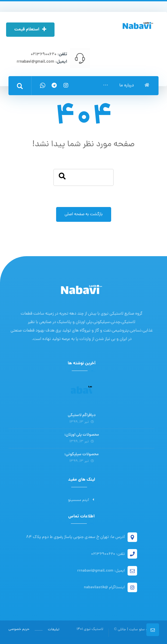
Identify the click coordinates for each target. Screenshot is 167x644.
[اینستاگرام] (66, 85)
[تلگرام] (54, 85)
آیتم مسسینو (82, 500)
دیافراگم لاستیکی (82, 415)
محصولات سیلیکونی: (82, 455)
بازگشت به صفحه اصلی (84, 215)
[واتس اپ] (43, 85)
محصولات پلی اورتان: (82, 435)
